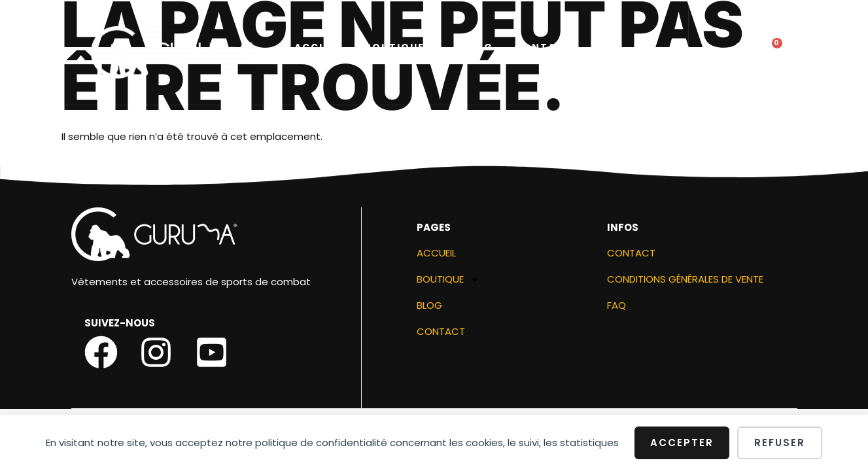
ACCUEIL (319, 48)
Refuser (780, 443)
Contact (543, 48)
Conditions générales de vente (685, 282)
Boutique (402, 48)
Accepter (682, 443)
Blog (477, 48)
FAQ (616, 308)
